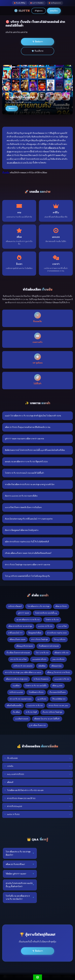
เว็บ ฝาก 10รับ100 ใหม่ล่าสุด (52, 712)
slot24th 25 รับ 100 (45, 626)
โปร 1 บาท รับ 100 (42, 653)
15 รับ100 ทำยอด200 (41, 679)
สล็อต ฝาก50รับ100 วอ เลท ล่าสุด (20, 626)
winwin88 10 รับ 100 (62, 679)
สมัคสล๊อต (42, 666)
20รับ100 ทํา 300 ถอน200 (23, 666)
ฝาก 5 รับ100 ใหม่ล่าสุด (40, 639)
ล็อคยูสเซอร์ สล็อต (35, 633)
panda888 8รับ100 (39, 659)
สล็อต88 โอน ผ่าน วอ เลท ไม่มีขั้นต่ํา (47, 719)
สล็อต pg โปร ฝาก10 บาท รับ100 (59, 672)
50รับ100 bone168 (16, 692)
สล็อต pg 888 (57, 686)
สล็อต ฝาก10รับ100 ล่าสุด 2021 (17, 679)
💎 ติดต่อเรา (37, 42)
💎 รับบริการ (37, 51)
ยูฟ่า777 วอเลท (24, 613)
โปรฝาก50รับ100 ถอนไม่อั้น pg (46, 613)
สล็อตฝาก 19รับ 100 (61, 653)
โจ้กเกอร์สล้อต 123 (59, 699)
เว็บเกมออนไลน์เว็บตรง (58, 692)
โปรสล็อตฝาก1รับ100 (36, 692)
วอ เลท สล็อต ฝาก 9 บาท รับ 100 (28, 620)
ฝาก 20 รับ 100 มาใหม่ (19, 659)
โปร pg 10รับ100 (60, 639)
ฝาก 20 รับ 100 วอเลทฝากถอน (21, 699)
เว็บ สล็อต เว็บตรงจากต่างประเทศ (18, 653)
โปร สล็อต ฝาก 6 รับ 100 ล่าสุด (38, 606)
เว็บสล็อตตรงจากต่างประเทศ (49, 646)
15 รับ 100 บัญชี (31, 712)
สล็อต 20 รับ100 (61, 606)
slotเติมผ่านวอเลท (22, 719)
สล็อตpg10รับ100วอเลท (25, 646)
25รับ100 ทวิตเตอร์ (15, 606)
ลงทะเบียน (54, 11)
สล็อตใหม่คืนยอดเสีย (14, 706)
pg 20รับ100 (42, 699)
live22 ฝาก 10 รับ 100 (35, 706)
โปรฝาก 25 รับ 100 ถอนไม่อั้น (36, 686)
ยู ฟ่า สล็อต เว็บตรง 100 (38, 725)
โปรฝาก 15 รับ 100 (52, 620)
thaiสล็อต (16, 686)
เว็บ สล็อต (16, 712)
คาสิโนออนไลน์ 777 (15, 633)
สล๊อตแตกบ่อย (56, 666)
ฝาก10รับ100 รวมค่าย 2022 (57, 633)
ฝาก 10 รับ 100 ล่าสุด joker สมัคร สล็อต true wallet (23, 672)
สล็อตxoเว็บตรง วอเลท (18, 639)
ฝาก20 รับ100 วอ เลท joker (58, 706)
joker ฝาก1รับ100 (58, 659)
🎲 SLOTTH (22, 11)
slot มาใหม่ (62, 626)
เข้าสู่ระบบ (39, 11)
